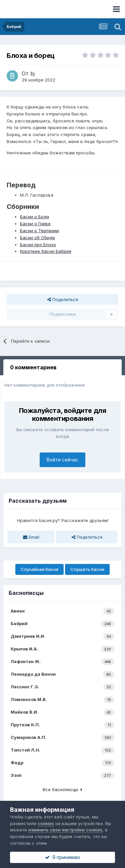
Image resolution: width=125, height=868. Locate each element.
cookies (46, 823)
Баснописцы (26, 593)
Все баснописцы (62, 789)
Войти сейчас (62, 460)
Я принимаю (63, 857)
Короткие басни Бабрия (46, 251)
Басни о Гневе (35, 224)
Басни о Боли (34, 217)
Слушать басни (87, 569)
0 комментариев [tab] (33, 367)
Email (31, 537)
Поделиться (63, 299)
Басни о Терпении (39, 231)
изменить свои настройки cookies (65, 830)
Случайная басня (39, 569)
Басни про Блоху (38, 245)
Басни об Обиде (37, 238)
